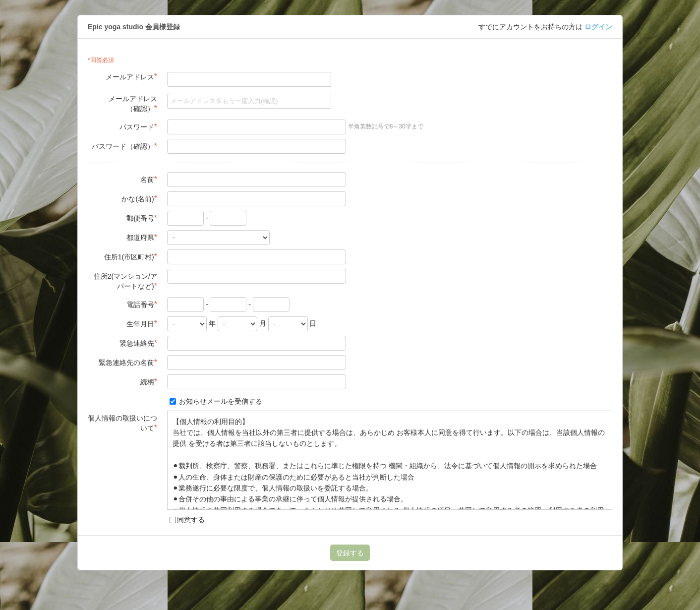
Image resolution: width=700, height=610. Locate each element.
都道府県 (142, 237)
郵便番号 (142, 218)
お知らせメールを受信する (216, 401)
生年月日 (142, 324)
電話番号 (142, 304)
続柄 (149, 382)
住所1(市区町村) (131, 257)
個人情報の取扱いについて (122, 423)
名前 (149, 179)
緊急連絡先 (138, 343)
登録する (350, 553)
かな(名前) (139, 199)
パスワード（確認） (124, 146)
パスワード (138, 127)
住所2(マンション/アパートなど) (125, 281)
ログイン (598, 27)
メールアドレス (131, 77)
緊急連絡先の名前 (128, 362)
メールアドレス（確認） (133, 104)
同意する (187, 520)
